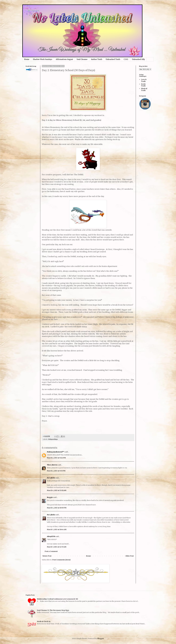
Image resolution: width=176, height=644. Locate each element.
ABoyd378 (51, 536)
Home (27, 59)
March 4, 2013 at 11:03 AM (57, 490)
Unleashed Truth (113, 59)
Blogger (101, 639)
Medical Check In (44, 621)
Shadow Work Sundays (43, 59)
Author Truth (97, 59)
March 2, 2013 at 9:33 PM (56, 471)
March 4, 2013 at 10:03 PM (57, 508)
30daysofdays (53, 439)
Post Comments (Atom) (61, 560)
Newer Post (47, 556)
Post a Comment (51, 551)
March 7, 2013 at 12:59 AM (57, 547)
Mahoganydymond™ (56, 452)
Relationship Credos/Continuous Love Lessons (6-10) (57, 599)
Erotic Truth (143, 85)
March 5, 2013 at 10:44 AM (57, 529)
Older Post (129, 556)
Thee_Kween (52, 465)
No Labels (51, 478)
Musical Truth (144, 89)
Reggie (50, 497)
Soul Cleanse (82, 59)
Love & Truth (144, 80)
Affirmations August (64, 59)
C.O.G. (126, 59)
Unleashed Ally (138, 59)
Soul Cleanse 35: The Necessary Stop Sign (53, 610)
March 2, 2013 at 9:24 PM (56, 458)
